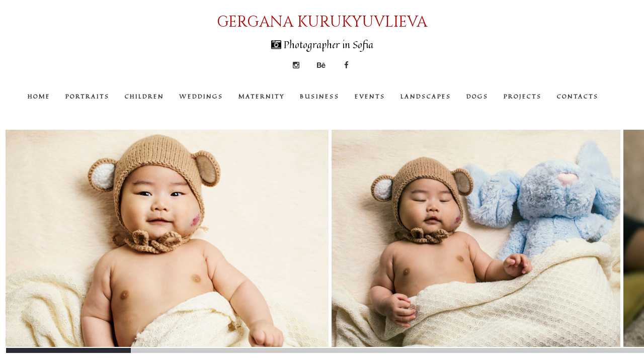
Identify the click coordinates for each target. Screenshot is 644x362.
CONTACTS (578, 96)
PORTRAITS (88, 96)
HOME (39, 96)
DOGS (477, 96)
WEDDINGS (201, 96)
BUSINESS (320, 96)
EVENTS (370, 96)
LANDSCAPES (426, 96)
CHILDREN (144, 96)
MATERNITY (262, 96)
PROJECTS (523, 96)
